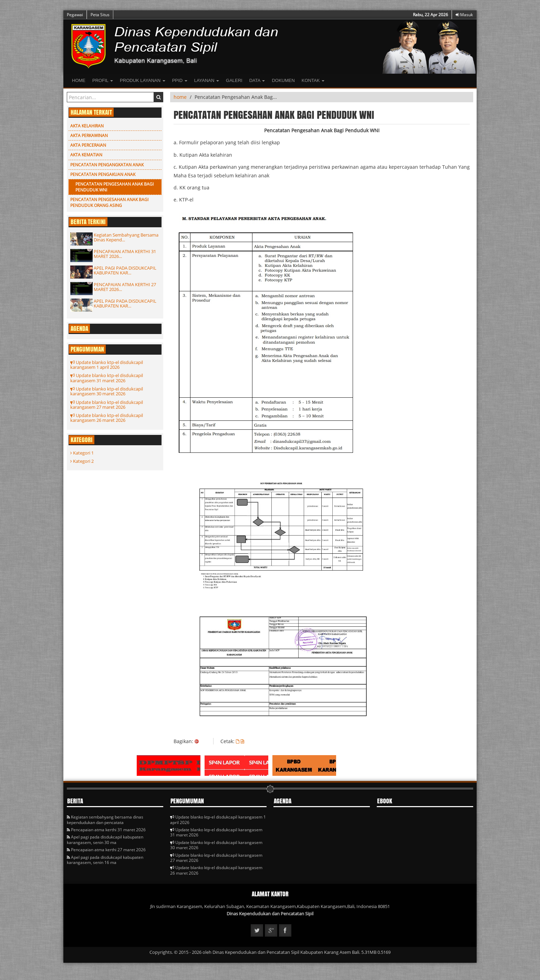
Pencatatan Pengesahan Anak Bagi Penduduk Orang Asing (109, 202)
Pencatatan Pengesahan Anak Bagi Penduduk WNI (115, 187)
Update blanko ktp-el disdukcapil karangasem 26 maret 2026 (107, 418)
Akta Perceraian (88, 145)
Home (79, 80)
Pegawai (75, 15)
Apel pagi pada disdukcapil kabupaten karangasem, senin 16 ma (105, 860)
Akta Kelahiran (87, 126)
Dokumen (283, 80)
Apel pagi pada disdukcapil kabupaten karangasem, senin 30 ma (105, 840)
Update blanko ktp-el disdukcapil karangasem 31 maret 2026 (107, 378)
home (180, 97)
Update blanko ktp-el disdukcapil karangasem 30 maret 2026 (107, 391)
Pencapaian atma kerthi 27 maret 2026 (106, 850)
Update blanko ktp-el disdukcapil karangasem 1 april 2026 (107, 365)
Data (257, 80)
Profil (103, 80)
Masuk (464, 15)
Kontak (313, 80)
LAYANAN (207, 80)
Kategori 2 (82, 461)
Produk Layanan (143, 80)
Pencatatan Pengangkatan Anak (107, 165)
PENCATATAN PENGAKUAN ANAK (103, 174)
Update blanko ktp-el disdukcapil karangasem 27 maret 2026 (107, 405)
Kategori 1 (82, 453)
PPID (180, 80)
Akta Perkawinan (89, 135)
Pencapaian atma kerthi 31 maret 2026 (106, 830)
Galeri (234, 80)
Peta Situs (100, 15)
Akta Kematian (86, 155)
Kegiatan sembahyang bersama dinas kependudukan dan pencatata (105, 820)
